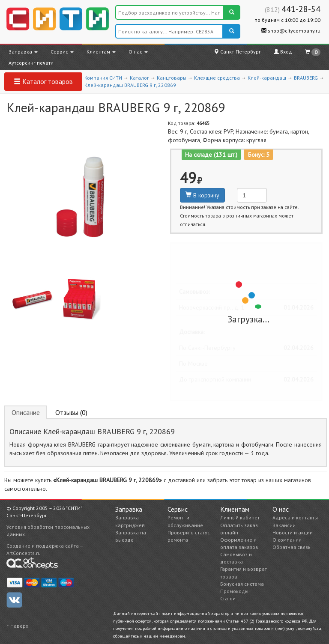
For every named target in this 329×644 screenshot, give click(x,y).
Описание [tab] (26, 412)
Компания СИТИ (103, 78)
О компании (287, 540)
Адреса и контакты (295, 517)
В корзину (202, 195)
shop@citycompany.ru (291, 31)
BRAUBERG (306, 78)
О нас (138, 52)
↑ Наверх (17, 626)
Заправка (23, 52)
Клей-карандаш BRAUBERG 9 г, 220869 (130, 85)
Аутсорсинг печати (31, 63)
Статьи (228, 598)
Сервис (62, 52)
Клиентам (101, 52)
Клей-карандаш (267, 78)
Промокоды (234, 591)
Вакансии (284, 525)
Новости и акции (293, 532)
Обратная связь (292, 547)
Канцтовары (172, 78)
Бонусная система (242, 584)
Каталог (139, 78)
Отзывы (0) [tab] (71, 412)
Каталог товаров (43, 81)
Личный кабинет (240, 517)
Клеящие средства (217, 78)
